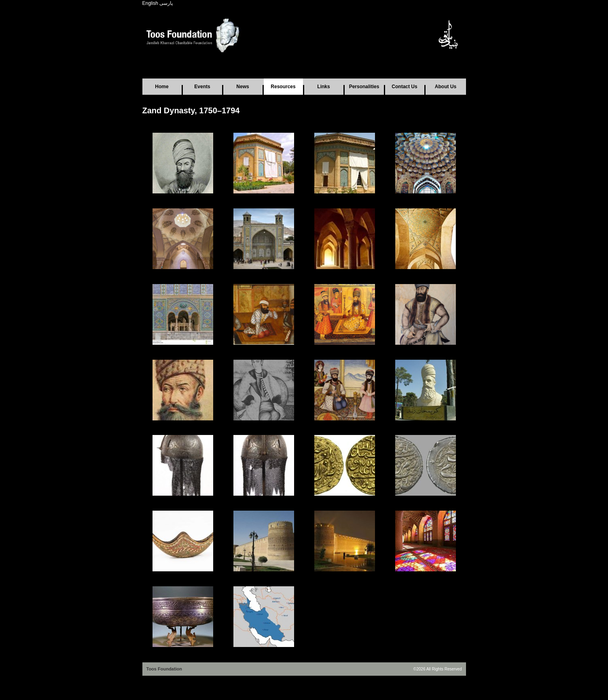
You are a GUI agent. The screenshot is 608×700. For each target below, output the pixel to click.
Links (323, 87)
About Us (446, 87)
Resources (283, 87)
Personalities (364, 87)
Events (202, 87)
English (150, 3)
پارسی (166, 3)
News (243, 87)
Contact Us (404, 87)
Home (162, 87)
